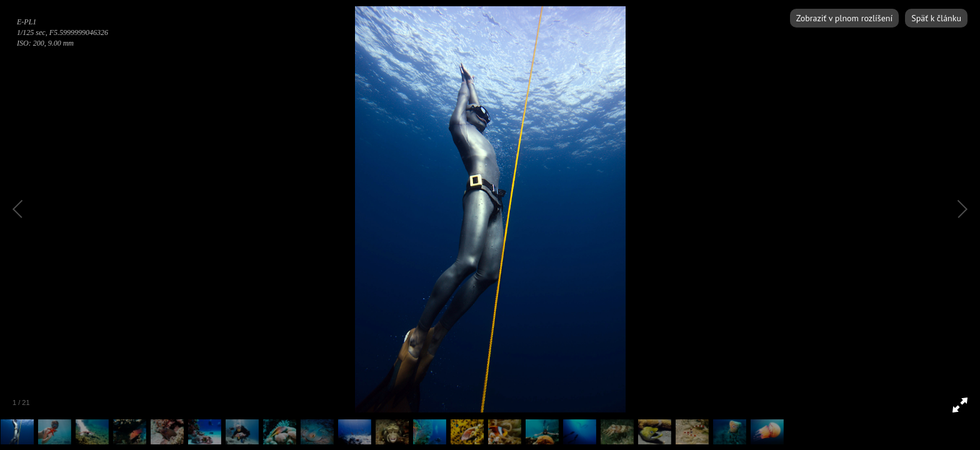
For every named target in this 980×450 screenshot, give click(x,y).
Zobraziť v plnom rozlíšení (844, 18)
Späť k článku (936, 18)
